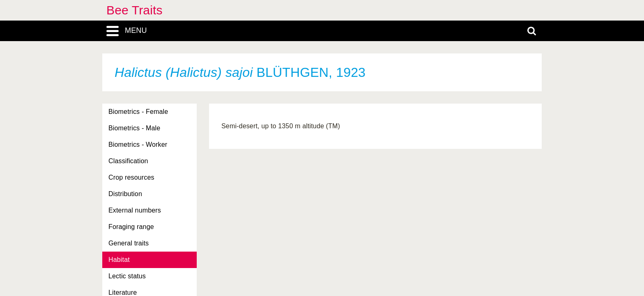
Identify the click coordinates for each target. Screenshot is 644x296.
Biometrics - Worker (138, 145)
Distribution (125, 194)
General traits (129, 243)
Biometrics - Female (138, 112)
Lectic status (127, 276)
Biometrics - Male (134, 128)
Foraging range (131, 227)
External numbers (135, 210)
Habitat (119, 260)
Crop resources (131, 177)
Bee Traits (135, 10)
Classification (128, 161)
